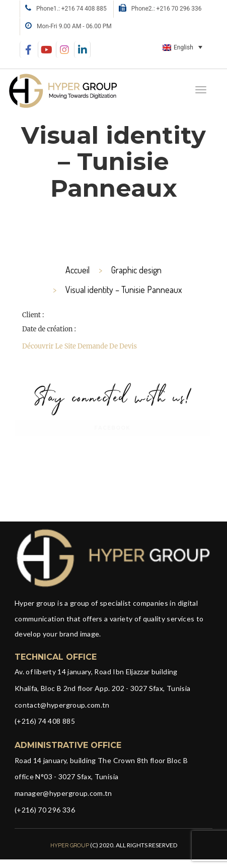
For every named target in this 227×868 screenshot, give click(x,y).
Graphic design (136, 270)
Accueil (78, 270)
